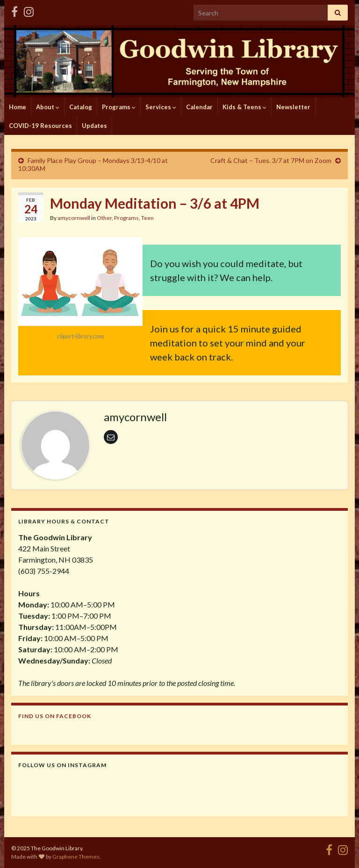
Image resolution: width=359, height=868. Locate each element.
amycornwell (74, 218)
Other (104, 218)
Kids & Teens (244, 107)
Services (161, 107)
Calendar (199, 107)
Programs (119, 107)
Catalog (81, 107)
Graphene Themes (76, 857)
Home (18, 107)
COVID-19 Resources (40, 126)
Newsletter (293, 107)
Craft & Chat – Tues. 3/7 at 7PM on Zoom (271, 160)
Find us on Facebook (55, 716)
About (48, 107)
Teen (147, 218)
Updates (94, 126)
